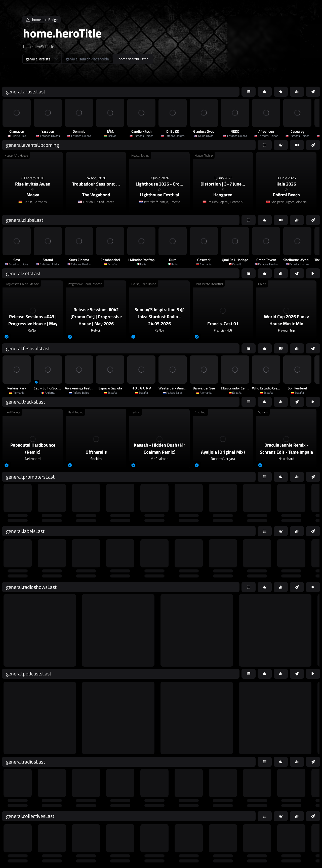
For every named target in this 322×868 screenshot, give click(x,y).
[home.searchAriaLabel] (87, 59)
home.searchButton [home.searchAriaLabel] (134, 59)
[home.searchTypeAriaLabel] (42, 59)
